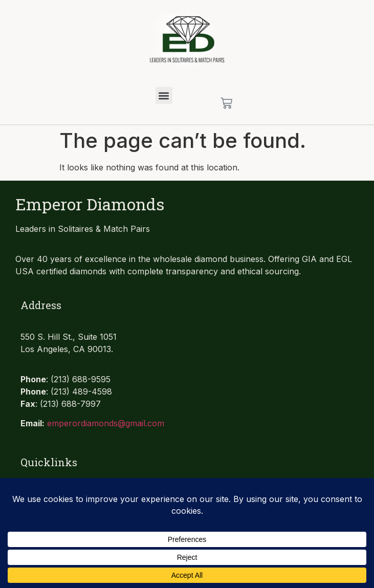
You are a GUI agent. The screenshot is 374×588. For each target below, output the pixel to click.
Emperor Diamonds (90, 204)
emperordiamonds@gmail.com (106, 423)
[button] (164, 95)
